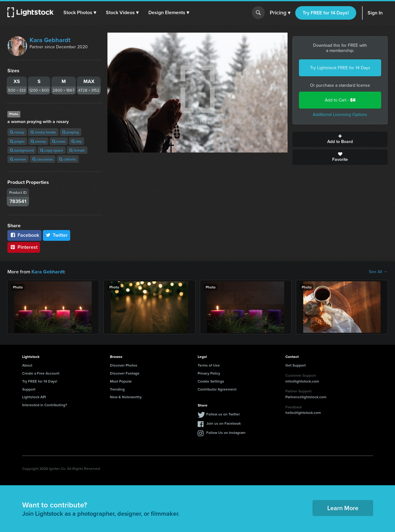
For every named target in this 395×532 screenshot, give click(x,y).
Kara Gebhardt (50, 40)
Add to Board (340, 139)
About (27, 365)
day (77, 141)
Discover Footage (125, 373)
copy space (52, 150)
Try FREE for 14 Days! (326, 13)
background (22, 150)
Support (29, 389)
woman (18, 159)
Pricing (280, 13)
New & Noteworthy (126, 397)
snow (59, 141)
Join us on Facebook (224, 423)
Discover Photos (124, 365)
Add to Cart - (340, 100)
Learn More (343, 508)
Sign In (375, 13)
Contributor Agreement (217, 389)
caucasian (43, 159)
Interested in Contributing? (45, 405)
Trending (117, 389)
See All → (378, 272)
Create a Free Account (41, 373)
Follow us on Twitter (223, 414)
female (77, 150)
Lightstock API (34, 397)
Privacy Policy (209, 373)
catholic (68, 159)
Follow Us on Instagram (226, 433)
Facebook (24, 235)
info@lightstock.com (302, 381)
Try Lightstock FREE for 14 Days (340, 68)
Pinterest (24, 247)
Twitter (57, 235)
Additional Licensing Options (340, 115)
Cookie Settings (211, 381)
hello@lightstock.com (303, 413)
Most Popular (121, 381)
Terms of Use (209, 365)
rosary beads (43, 132)
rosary (17, 132)
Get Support (296, 365)
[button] (80, 13)
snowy (38, 141)
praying (71, 132)
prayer (17, 141)
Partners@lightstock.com (306, 397)
